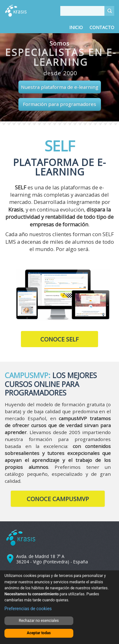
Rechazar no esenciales (39, 621)
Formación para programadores (60, 104)
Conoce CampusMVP (58, 499)
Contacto (102, 27)
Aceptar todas (39, 633)
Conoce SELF (60, 339)
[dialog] (60, 607)
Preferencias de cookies (28, 609)
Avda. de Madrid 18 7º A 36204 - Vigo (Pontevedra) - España (52, 559)
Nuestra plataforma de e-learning (60, 87)
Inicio (76, 27)
